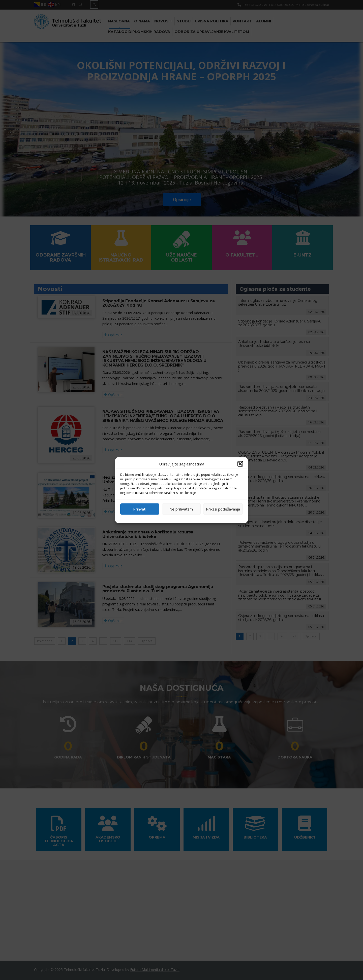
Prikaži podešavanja (223, 509)
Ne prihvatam (181, 509)
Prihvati (140, 509)
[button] (240, 464)
